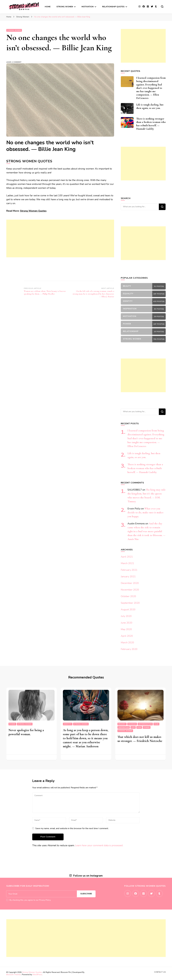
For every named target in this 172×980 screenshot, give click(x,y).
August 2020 (128, 610)
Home (48, 7)
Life (133, 727)
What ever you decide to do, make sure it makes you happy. (145, 512)
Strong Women (65, 7)
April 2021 (127, 557)
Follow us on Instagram (86, 876)
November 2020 (130, 590)
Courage (132, 724)
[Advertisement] (49, 238)
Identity (68, 724)
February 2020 (129, 649)
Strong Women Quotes (33, 211)
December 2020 (130, 583)
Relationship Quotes (113, 7)
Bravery (122, 724)
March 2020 (127, 643)
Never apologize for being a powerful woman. (26, 732)
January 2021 (128, 576)
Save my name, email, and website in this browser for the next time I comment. (72, 828)
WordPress (37, 975)
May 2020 (126, 629)
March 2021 (127, 563)
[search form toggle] (162, 7)
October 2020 (128, 596)
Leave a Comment (15, 62)
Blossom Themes (14, 975)
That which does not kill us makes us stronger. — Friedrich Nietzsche (140, 739)
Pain (139, 727)
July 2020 (126, 616)
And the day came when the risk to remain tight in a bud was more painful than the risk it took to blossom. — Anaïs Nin (146, 531)
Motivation (88, 7)
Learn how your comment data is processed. (99, 845)
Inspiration (124, 727)
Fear (156, 724)
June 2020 (127, 623)
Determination (145, 724)
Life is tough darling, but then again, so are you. (150, 106)
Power (12, 724)
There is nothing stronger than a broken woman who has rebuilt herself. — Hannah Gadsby (151, 124)
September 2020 (130, 603)
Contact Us (160, 972)
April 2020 (127, 636)
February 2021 (129, 570)
